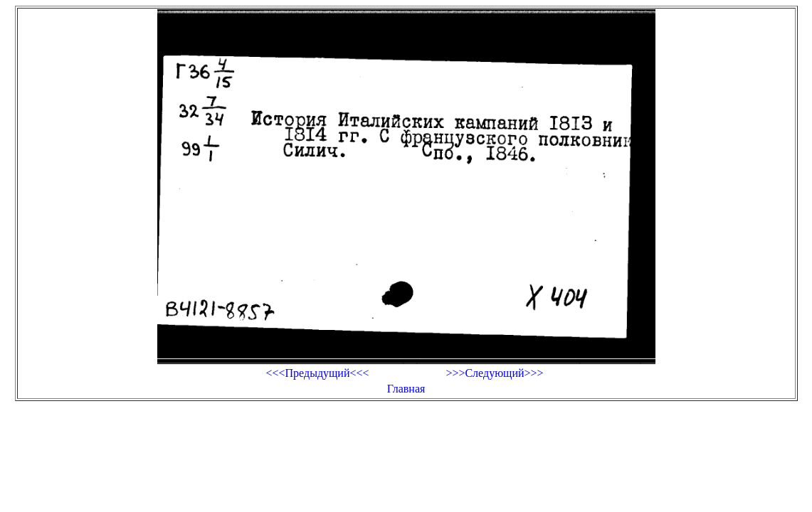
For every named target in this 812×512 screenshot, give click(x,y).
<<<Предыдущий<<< (317, 373)
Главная (406, 389)
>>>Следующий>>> (494, 373)
